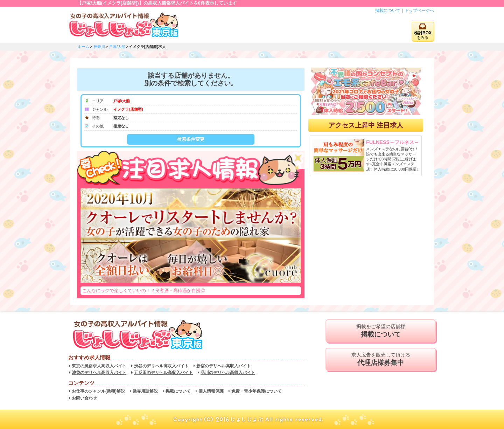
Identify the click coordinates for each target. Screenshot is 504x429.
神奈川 (99, 47)
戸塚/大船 (117, 47)
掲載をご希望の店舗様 (381, 331)
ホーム (83, 47)
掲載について (388, 11)
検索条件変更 (191, 139)
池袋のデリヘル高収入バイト (99, 373)
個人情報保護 (211, 391)
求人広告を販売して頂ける (381, 359)
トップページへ (419, 11)
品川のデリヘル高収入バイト (228, 373)
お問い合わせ (84, 398)
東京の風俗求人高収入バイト (99, 366)
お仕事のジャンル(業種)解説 (98, 391)
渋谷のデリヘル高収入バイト (161, 366)
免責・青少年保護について (257, 391)
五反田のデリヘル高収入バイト (163, 373)
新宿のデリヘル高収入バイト (224, 366)
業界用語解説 (145, 391)
